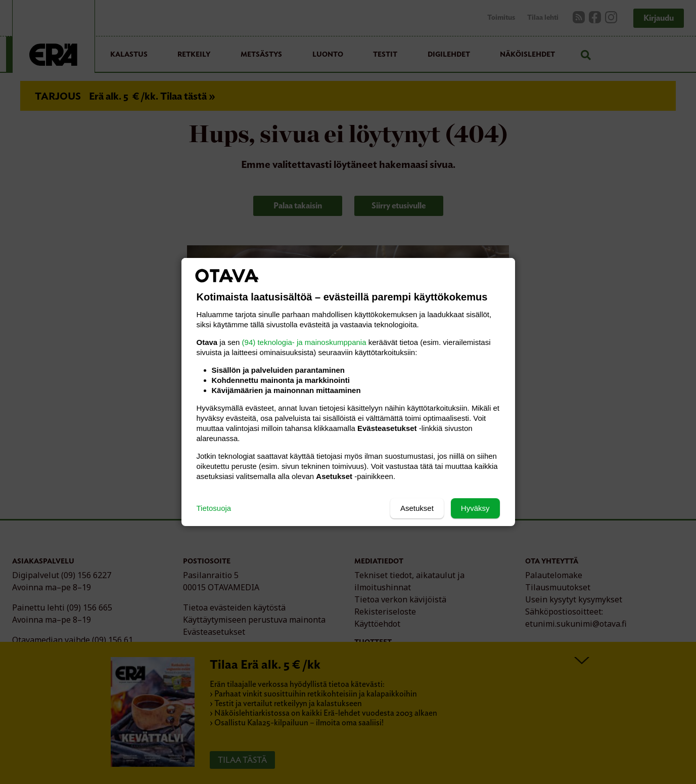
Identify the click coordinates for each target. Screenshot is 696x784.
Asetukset (417, 508)
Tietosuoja (214, 508)
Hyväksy (475, 508)
